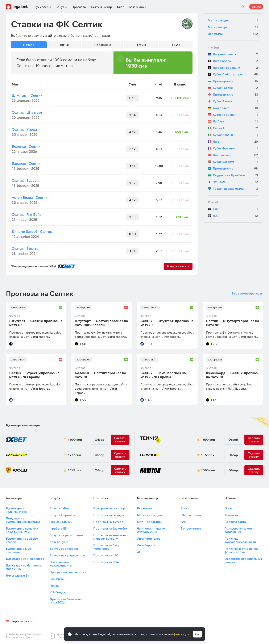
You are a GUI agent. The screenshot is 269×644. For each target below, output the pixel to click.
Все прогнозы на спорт (110, 508)
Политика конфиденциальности (240, 540)
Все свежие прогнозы (247, 293)
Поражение (103, 45)
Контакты (231, 515)
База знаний (137, 7)
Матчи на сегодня (150, 515)
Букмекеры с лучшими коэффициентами (22, 530)
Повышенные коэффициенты (61, 564)
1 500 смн (208, 440)
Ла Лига (235, 121)
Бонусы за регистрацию (67, 535)
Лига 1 (235, 142)
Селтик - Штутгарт (27, 112)
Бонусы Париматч (63, 515)
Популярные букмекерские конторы (23, 520)
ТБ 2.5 (176, 45)
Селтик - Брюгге (25, 248)
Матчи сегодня (233, 20)
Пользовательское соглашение (238, 530)
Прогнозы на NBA (106, 562)
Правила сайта (235, 522)
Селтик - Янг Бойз (27, 214)
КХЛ (235, 209)
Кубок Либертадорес (235, 74)
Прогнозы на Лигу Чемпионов (106, 547)
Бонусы (61, 7)
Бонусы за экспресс (64, 549)
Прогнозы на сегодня (109, 515)
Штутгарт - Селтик (27, 95)
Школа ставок (191, 515)
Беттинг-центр (102, 7)
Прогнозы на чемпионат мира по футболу (111, 537)
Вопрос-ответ (191, 528)
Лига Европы (235, 61)
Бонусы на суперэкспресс (69, 555)
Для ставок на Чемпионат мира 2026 (24, 567)
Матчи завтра (233, 27)
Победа (29, 45)
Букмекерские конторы (23, 425)
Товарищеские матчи (235, 189)
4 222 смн (74, 470)
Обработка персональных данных (243, 560)
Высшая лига (235, 155)
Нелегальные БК (18, 576)
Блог (120, 7)
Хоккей (213, 202)
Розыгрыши (58, 579)
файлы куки (181, 634)
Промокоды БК (61, 522)
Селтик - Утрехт (25, 129)
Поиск (243, 7)
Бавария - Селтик (26, 163)
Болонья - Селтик (26, 146)
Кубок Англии (235, 101)
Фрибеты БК (58, 528)
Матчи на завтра (149, 522)
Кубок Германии (235, 115)
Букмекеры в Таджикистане (16, 510)
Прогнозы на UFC (106, 555)
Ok (197, 634)
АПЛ (140, 552)
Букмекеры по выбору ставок (22, 540)
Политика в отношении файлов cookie (241, 550)
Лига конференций (235, 68)
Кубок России (235, 88)
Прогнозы (79, 7)
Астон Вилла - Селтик (30, 197)
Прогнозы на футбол (108, 522)
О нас (229, 508)
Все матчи (233, 34)
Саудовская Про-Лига (235, 175)
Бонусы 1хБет (59, 508)
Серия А (235, 128)
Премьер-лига (235, 81)
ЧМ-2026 (235, 182)
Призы (54, 586)
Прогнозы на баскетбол (110, 528)
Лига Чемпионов (149, 539)
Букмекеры (43, 7)
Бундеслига (235, 108)
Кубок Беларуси (235, 162)
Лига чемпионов (235, 54)
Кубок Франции (235, 148)
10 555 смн (209, 455)
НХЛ (235, 216)
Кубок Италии (235, 135)
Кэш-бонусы (59, 542)
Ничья (64, 45)
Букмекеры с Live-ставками (19, 550)
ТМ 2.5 (141, 45)
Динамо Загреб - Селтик (32, 231)
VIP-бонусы (58, 592)
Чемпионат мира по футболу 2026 (151, 530)
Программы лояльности (67, 572)
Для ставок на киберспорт (25, 559)
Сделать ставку (120, 470)
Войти (256, 7)
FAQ (184, 522)
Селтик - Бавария (26, 180)
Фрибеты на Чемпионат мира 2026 (66, 601)
